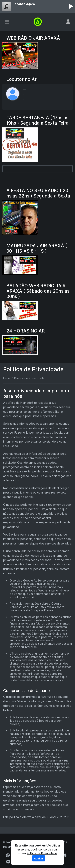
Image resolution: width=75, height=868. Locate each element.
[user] (68, 22)
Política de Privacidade (42, 853)
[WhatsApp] (8, 855)
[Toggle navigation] (7, 22)
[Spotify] (8, 862)
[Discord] (64, 855)
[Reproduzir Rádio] (71, 6)
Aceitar (39, 858)
